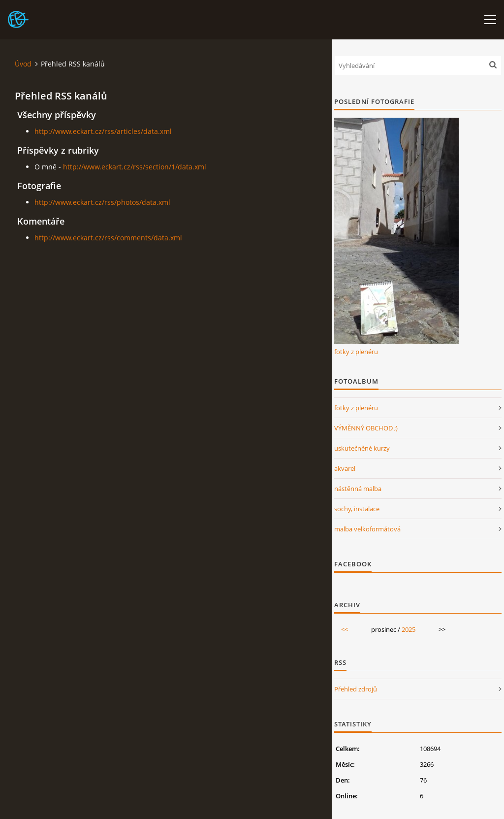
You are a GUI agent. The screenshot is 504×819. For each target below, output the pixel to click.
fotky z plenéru (356, 352)
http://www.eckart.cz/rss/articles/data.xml (103, 131)
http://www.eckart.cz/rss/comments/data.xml (108, 238)
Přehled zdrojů (356, 689)
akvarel (345, 468)
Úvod (23, 64)
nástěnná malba (358, 489)
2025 (409, 629)
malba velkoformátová (367, 529)
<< (345, 629)
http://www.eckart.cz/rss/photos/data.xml (102, 202)
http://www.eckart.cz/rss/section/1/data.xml (135, 167)
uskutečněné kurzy (362, 448)
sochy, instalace (357, 509)
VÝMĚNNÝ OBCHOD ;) (366, 428)
